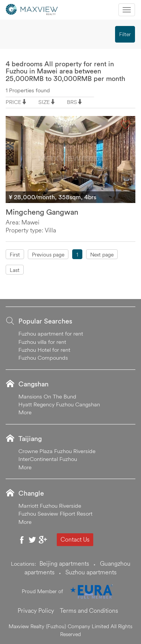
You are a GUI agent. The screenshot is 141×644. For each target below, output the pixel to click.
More (25, 412)
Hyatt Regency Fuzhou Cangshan (59, 404)
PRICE (14, 102)
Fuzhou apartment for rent (51, 333)
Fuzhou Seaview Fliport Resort (55, 514)
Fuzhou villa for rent (42, 342)
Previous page (48, 255)
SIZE (44, 102)
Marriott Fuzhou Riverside (50, 506)
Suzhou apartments (91, 572)
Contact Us (75, 539)
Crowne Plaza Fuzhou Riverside (57, 451)
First (15, 255)
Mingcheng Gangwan (42, 212)
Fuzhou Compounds (43, 358)
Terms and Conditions (89, 610)
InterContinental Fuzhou (48, 459)
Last (15, 270)
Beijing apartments (64, 563)
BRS (72, 102)
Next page (102, 255)
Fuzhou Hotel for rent (44, 350)
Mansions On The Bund (47, 396)
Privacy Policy (36, 610)
